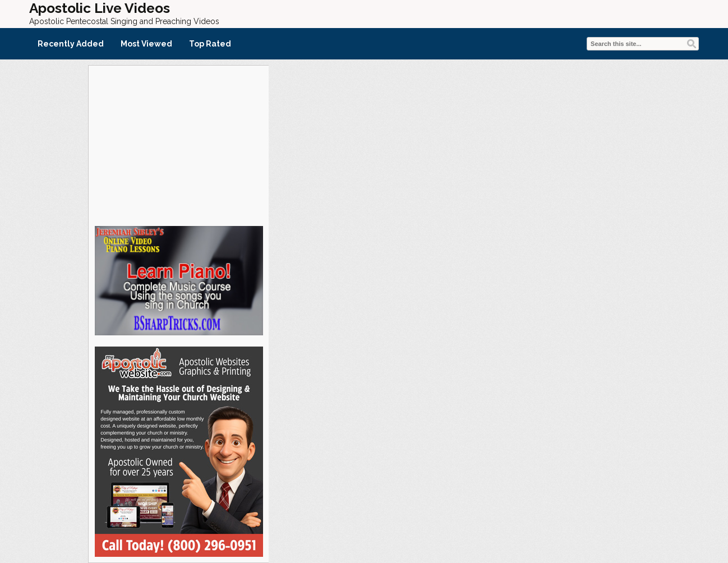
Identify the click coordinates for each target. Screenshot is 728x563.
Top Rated (210, 44)
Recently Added (71, 44)
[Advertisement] (178, 144)
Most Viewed (146, 44)
